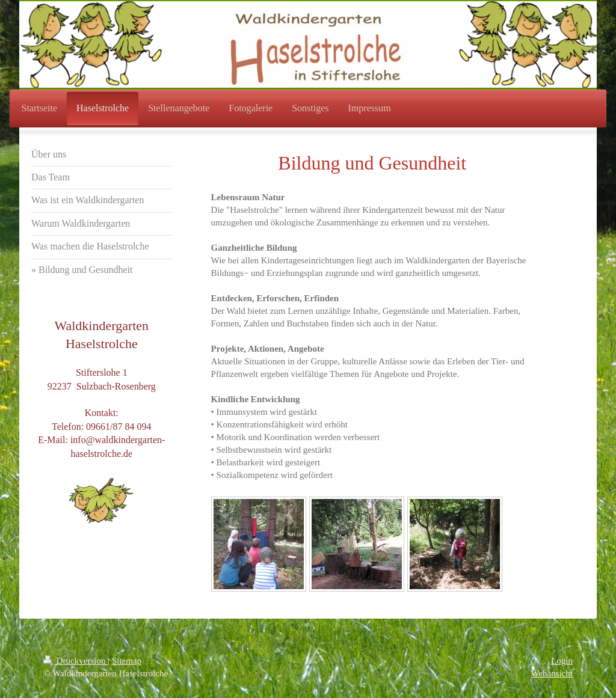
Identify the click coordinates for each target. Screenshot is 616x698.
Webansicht (552, 673)
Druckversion (75, 661)
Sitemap (127, 661)
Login (562, 661)
